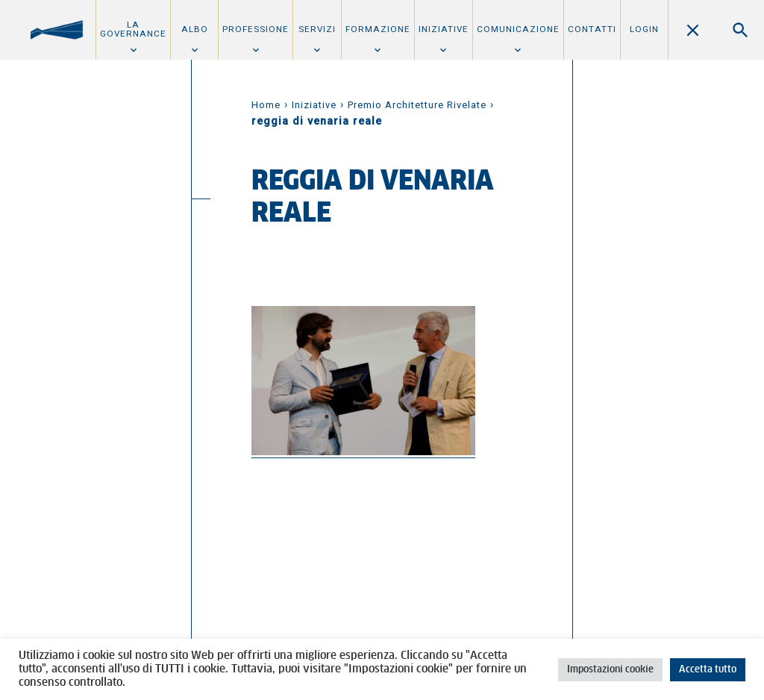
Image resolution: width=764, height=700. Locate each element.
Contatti (592, 29)
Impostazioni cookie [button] (610, 670)
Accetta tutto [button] (708, 670)
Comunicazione (518, 29)
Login (644, 29)
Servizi (317, 29)
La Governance (133, 29)
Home (266, 105)
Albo (195, 29)
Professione (256, 29)
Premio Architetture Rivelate (417, 105)
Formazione (378, 29)
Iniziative (444, 29)
